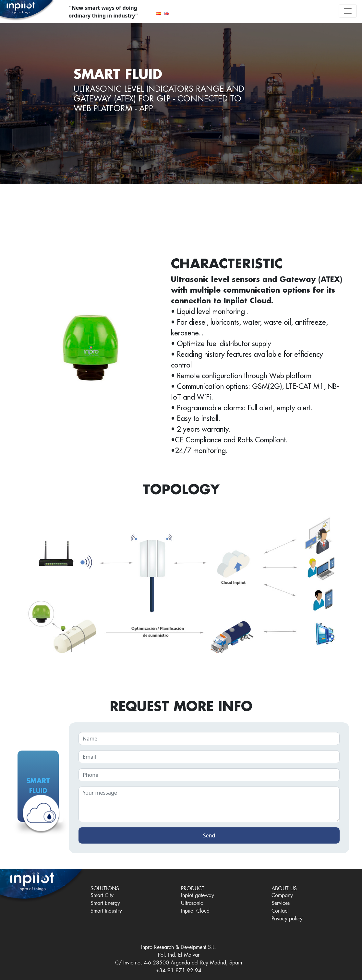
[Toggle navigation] (348, 11)
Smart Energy (105, 902)
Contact (280, 910)
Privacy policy (287, 918)
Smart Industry (106, 910)
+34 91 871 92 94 (179, 969)
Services (281, 902)
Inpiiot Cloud (195, 910)
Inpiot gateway (198, 894)
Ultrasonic (192, 902)
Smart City (102, 894)
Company (282, 894)
